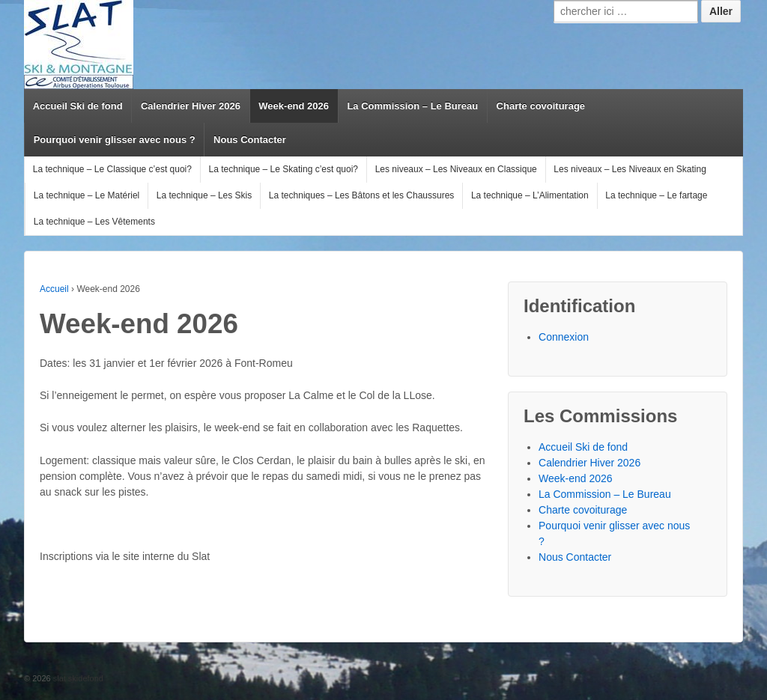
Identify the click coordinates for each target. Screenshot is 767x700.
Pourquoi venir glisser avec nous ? (115, 140)
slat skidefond (77, 678)
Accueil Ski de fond (78, 106)
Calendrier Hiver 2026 (191, 106)
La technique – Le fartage (656, 195)
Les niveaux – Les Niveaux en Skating (630, 169)
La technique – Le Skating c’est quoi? (284, 169)
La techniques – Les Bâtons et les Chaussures (362, 195)
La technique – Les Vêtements (94, 222)
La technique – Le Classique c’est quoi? (112, 169)
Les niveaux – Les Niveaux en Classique (456, 169)
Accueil (54, 289)
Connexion (564, 337)
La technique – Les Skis (204, 195)
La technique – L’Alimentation (530, 195)
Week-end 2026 (294, 106)
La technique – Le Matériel (87, 195)
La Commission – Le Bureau (412, 106)
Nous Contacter (250, 140)
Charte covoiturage (541, 106)
